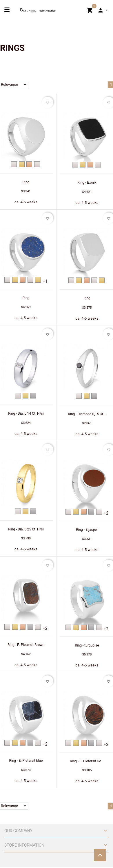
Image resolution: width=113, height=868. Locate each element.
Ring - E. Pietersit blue (26, 761)
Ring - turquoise (87, 645)
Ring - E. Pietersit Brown (26, 645)
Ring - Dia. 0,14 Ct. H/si (26, 413)
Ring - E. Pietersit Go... (87, 761)
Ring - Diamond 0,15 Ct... (87, 414)
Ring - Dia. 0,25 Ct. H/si (26, 529)
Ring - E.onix (87, 182)
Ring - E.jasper (87, 530)
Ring (26, 182)
